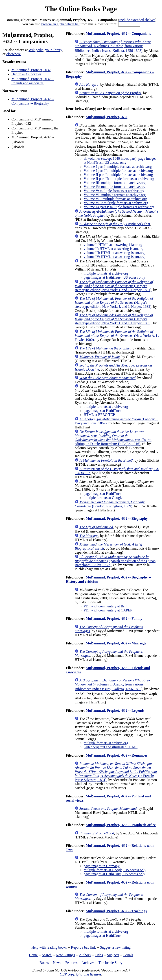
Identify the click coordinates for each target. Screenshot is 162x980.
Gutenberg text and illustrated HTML (111, 747)
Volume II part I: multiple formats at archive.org (118, 175)
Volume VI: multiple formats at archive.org (115, 195)
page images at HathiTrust (103, 411)
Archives (88, 963)
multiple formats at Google (103, 498)
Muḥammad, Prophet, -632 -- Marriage (116, 643)
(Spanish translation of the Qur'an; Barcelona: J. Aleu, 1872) (116, 561)
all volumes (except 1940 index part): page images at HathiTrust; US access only (120, 160)
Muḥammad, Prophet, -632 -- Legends (115, 710)
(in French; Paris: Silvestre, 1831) (116, 772)
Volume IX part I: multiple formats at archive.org (119, 207)
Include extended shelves (137, 20)
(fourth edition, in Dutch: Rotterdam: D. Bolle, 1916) (113, 438)
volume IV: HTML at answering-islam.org (114, 257)
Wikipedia (36, 50)
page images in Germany (102, 866)
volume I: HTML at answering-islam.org (113, 245)
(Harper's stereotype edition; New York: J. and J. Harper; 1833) (114, 319)
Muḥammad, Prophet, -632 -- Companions (118, 34)
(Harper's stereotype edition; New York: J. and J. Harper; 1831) (114, 286)
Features (71, 963)
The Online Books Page (81, 9)
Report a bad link (83, 947)
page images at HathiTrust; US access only (114, 277)
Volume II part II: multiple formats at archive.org (119, 179)
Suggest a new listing (115, 947)
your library (54, 50)
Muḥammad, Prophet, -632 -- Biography (117, 518)
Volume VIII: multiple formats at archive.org (116, 203)
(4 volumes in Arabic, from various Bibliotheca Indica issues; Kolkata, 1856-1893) (113, 46)
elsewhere (13, 54)
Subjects (113, 955)
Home (33, 955)
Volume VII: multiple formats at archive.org (115, 199)
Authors (85, 955)
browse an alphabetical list (60, 24)
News (57, 963)
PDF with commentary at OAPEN (108, 610)
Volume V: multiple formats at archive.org (114, 191)
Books (44, 963)
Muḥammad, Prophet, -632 (31, 70)
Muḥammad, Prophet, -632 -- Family (114, 619)
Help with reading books (49, 947)
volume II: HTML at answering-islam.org (114, 249)
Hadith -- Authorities (26, 74)
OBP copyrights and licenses (80, 974)
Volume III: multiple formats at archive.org (115, 183)
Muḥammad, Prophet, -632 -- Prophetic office (121, 825)
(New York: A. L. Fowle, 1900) (117, 336)
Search (47, 955)
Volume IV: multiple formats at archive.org (115, 187)
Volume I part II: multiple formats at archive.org (118, 171)
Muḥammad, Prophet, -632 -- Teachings (116, 911)
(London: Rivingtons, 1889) (110, 504)
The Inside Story (111, 963)
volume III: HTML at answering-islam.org (114, 253)
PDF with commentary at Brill (106, 606)
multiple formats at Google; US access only (115, 870)
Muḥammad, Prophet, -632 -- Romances (117, 755)
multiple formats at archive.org (106, 273)
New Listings (66, 955)
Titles (99, 955)
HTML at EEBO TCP (99, 415)
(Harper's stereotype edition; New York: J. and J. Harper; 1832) (114, 302)
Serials (128, 955)
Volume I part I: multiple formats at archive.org (118, 167)
